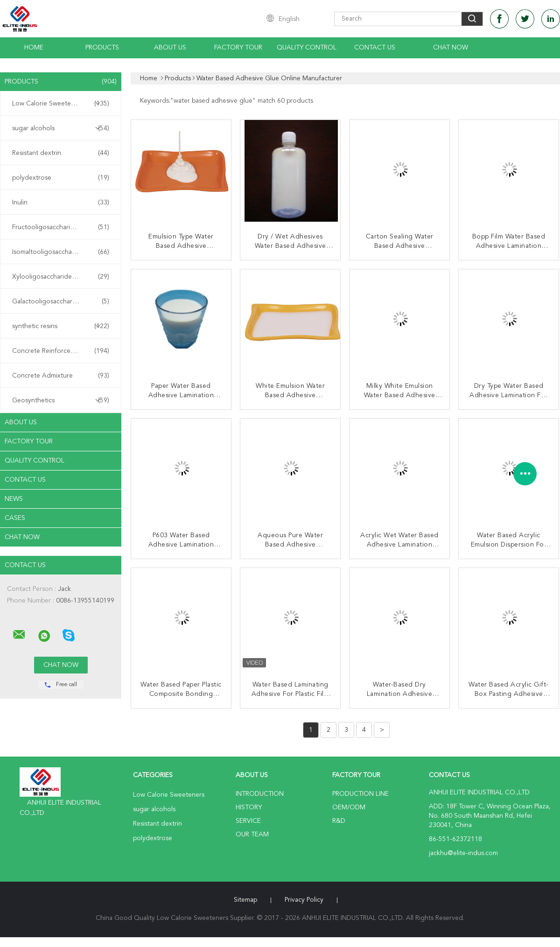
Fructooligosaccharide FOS (61, 227)
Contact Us (375, 48)
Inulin (61, 203)
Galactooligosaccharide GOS (61, 302)
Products (102, 48)
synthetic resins (61, 326)
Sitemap (245, 900)
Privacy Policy (304, 900)
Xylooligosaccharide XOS (61, 277)
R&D (339, 821)
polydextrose (61, 178)
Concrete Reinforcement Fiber (61, 351)
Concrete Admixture (61, 376)
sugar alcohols (61, 128)
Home (34, 48)
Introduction (260, 794)
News (14, 499)
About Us (170, 48)
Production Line (360, 794)
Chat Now (451, 48)
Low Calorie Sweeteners (61, 104)
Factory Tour (238, 48)
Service (248, 821)
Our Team (252, 835)
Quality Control (307, 48)
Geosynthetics (61, 400)
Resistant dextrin (61, 153)
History (249, 807)
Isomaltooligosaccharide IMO (61, 252)
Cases (15, 518)
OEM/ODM (349, 807)
